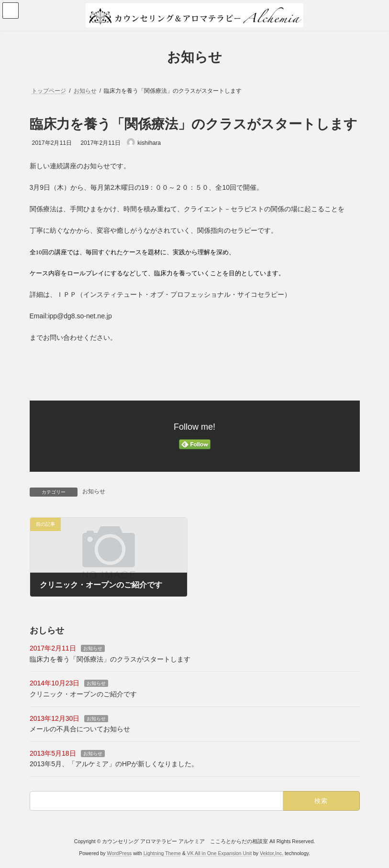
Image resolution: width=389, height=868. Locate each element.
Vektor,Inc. (272, 853)
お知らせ (94, 491)
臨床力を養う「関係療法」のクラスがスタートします (110, 659)
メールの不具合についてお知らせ (80, 729)
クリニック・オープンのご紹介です (83, 694)
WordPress (120, 853)
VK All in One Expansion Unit (219, 853)
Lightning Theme (162, 853)
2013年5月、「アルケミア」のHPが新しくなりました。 (114, 764)
